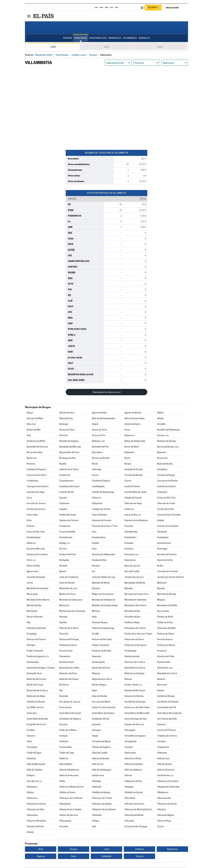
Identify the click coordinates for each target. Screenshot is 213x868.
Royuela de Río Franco (135, 691)
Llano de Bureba (67, 583)
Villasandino (32, 816)
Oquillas (63, 623)
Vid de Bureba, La (165, 776)
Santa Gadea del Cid (166, 708)
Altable (160, 419)
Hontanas (129, 549)
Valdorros (64, 759)
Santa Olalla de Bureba (37, 719)
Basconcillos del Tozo (69, 453)
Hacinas (63, 549)
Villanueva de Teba (35, 810)
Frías (94, 532)
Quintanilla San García (135, 668)
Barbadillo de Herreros (37, 447)
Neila (94, 617)
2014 (106, 47)
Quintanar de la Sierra (135, 663)
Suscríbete (154, 8)
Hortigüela (64, 561)
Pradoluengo (130, 651)
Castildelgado (98, 487)
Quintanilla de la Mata (69, 668)
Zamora (140, 857)
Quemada (96, 657)
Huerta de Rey (33, 566)
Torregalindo (130, 742)
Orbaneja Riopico (100, 623)
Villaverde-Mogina (166, 816)
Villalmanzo (32, 799)
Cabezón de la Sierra (69, 470)
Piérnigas (31, 646)
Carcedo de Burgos (166, 476)
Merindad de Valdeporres (104, 600)
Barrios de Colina (35, 453)
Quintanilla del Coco (101, 668)
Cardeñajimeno (66, 481)
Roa (61, 691)
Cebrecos (96, 498)
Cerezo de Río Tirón (166, 498)
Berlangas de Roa (67, 459)
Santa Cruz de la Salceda (104, 708)
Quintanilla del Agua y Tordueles (41, 668)
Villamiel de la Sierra (36, 804)
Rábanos (96, 674)
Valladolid (106, 857)
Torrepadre (32, 748)
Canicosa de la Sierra (37, 476)
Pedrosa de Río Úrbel (102, 640)
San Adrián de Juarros (70, 702)
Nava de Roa (163, 612)
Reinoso (128, 680)
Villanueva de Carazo (134, 804)
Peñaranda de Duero (134, 640)
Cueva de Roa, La (133, 515)
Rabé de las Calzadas (134, 674)
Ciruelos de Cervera (36, 510)
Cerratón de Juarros (36, 504)
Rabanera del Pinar (68, 674)
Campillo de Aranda (134, 470)
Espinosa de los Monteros (136, 521)
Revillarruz (64, 685)
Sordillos (31, 731)
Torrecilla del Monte (101, 742)
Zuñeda (30, 833)
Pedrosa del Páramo (36, 640)
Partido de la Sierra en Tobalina (139, 634)
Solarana (161, 725)
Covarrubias (32, 515)
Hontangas (162, 549)
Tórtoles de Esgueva (101, 748)
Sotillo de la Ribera (68, 731)
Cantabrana (65, 476)
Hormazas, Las (131, 555)
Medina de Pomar (67, 595)
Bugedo (63, 464)
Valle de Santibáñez (134, 765)
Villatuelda (97, 816)
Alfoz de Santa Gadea (134, 419)
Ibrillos (160, 566)
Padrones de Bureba (36, 629)
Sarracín (63, 725)
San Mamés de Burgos (135, 702)
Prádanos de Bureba (101, 651)
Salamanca (172, 849)
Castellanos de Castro (69, 487)
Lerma (30, 583)
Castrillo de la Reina (166, 487)
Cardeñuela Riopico (101, 481)
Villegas (96, 821)
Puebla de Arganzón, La (38, 657)
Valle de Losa (163, 759)
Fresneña (129, 527)
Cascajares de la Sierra (38, 487)
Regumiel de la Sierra (102, 680)
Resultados (81, 39)
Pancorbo (64, 634)
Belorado (161, 453)
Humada (63, 566)
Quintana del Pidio (166, 657)
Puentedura (65, 657)
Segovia (41, 857)
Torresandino (65, 748)
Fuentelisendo (66, 538)
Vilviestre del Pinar (35, 827)
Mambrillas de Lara (68, 589)
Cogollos (63, 510)
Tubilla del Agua (34, 753)
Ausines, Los (163, 436)
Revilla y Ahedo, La (133, 685)
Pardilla (95, 634)
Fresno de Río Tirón (36, 532)
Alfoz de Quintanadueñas (104, 419)
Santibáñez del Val (100, 719)
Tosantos (129, 748)
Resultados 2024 (98, 39)
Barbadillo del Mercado (70, 447)
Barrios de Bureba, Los (168, 447)
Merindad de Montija (167, 595)
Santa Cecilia (65, 708)
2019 (53, 47)
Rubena (161, 691)
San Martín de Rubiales (168, 702)
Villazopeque (65, 821)
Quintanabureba (132, 657)
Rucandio (64, 697)
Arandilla (161, 424)
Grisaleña (129, 544)
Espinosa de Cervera (69, 521)
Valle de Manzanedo (36, 765)
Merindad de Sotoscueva (71, 600)
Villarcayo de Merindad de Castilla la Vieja (139, 810)
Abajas (30, 413)
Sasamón (96, 725)
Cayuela (63, 498)
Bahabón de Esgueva (69, 442)
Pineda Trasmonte (100, 646)
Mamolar (96, 589)
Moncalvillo (32, 612)
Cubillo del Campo (68, 515)
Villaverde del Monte (134, 816)
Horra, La (31, 561)
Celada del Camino (133, 498)
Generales (144, 39)
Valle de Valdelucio (133, 770)
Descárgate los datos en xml (107, 393)
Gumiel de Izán (164, 544)
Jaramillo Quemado (36, 578)
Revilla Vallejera (99, 685)
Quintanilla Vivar (34, 674)
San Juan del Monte (101, 702)
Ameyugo (64, 424)
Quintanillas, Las (165, 668)
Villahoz (30, 793)
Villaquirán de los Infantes (104, 810)
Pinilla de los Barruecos (135, 646)
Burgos (128, 464)
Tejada (95, 736)
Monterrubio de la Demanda (72, 612)
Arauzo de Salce (67, 430)
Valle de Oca (98, 765)
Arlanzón (63, 436)
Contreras (129, 510)
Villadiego (96, 782)
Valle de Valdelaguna (102, 770)
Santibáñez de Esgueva (70, 719)
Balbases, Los (98, 442)
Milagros (161, 600)
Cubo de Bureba (99, 515)
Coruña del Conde (165, 510)
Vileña (62, 782)
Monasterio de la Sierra (135, 606)
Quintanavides (164, 663)
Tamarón (31, 736)
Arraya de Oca (99, 436)
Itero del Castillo (132, 572)
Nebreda (63, 617)
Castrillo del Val (66, 493)
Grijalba (95, 544)
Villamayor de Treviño (102, 799)
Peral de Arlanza (165, 640)
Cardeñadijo (32, 481)
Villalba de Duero (67, 793)
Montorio (96, 612)
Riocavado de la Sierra (37, 691)
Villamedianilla (164, 799)
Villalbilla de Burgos (101, 793)
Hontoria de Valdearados (103, 555)
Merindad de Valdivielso (135, 600)
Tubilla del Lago (67, 753)
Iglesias (63, 572)
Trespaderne (163, 748)
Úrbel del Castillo (100, 753)
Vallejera (31, 776)
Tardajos (63, 736)
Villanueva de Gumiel (167, 804)
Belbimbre (129, 453)
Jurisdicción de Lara (134, 578)
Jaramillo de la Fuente (167, 572)
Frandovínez (65, 527)
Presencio (162, 651)
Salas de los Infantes (134, 697)
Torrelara (161, 742)
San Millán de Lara (35, 708)
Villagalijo (129, 787)
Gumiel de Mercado (36, 549)
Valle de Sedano (165, 765)
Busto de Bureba (165, 464)
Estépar (161, 521)
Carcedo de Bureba (134, 476)
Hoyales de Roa (99, 561)
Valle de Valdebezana (69, 770)
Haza (94, 549)
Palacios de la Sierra (69, 629)
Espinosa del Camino (102, 521)
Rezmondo (162, 685)
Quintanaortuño (67, 663)
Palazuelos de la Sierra (135, 629)
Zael (94, 827)
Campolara (162, 470)
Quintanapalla (98, 663)
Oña (29, 623)
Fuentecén (162, 532)
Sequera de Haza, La (134, 725)
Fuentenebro (130, 538)
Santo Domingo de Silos (136, 719)
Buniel (95, 464)
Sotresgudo (130, 731)
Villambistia (130, 799)
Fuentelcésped (33, 538)
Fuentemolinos (99, 538)
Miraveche (64, 606)
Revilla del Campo (35, 685)
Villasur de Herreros (69, 816)
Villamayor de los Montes (71, 799)
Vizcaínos (64, 827)
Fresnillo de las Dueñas (168, 527)
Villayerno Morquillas (36, 821)
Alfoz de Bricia (66, 419)
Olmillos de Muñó (165, 617)
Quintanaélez (33, 663)
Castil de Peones (132, 487)
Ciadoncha (64, 504)
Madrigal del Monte (101, 583)
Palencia (140, 849)
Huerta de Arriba (165, 561)
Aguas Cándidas (99, 413)
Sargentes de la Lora (36, 725)
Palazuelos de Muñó (166, 629)
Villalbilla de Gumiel (134, 793)
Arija (29, 436)
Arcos (127, 430)
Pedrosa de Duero (166, 634)
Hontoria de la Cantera (37, 555)
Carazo (95, 476)
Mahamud (162, 583)
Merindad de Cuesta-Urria (137, 595)
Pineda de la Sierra (68, 646)
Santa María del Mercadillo (137, 714)
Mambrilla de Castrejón (37, 589)
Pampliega (32, 634)
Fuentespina (163, 538)
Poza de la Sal (66, 651)
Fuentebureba (131, 532)
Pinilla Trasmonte (35, 651)
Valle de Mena (66, 765)
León (107, 849)
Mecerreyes (32, 595)
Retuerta (161, 680)
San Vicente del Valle (167, 719)
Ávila (41, 849)
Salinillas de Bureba (36, 702)
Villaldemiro (163, 793)
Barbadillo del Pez (100, 447)
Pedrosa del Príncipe (69, 640)
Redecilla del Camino (36, 680)
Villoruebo (129, 821)
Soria (74, 857)
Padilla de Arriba (165, 623)
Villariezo (161, 810)
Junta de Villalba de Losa (104, 578)
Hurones (96, 566)
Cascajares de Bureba (167, 481)
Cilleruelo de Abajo (133, 504)
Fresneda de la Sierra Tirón (105, 527)
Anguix (95, 424)
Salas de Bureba (100, 697)
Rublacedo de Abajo (36, 697)
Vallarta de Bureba (101, 759)
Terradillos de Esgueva (135, 736)
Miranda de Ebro (34, 606)
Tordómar (64, 742)
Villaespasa (32, 787)
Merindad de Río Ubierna (38, 600)
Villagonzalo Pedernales (168, 787)
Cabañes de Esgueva (36, 470)
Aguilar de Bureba (133, 413)
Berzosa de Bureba (101, 459)
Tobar (29, 742)
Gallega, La (64, 544)
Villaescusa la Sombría (168, 782)
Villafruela (97, 787)
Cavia (29, 498)
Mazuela (161, 589)
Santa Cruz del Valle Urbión (137, 708)
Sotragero (97, 731)
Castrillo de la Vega (36, 493)
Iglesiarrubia (32, 572)
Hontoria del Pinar (68, 555)
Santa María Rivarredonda (169, 714)
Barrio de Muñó (132, 447)
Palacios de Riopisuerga (103, 629)
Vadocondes (130, 753)
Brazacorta (162, 459)
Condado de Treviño (101, 510)
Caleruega (97, 470)
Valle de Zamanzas (166, 770)
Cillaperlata (97, 504)
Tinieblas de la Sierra (167, 736)
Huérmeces (130, 561)
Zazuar (160, 827)
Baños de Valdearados (135, 442)
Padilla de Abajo (132, 623)
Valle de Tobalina (35, 770)
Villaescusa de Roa (133, 782)
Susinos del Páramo (166, 731)
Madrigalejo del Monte (135, 583)
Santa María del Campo (70, 714)
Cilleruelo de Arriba (166, 504)
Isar (94, 572)
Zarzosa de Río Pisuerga (136, 827)
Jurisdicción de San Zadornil (170, 578)
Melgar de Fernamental (103, 595)
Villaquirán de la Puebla (70, 810)
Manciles (129, 589)
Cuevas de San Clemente (169, 515)
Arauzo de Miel (34, 430)
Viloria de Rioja (164, 821)
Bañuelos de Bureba (166, 442)
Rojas (94, 691)
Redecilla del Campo (69, 680)
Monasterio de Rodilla (167, 606)
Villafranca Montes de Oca (72, 787)
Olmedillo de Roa (132, 617)
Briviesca (31, 464)
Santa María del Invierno (103, 714)
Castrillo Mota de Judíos (136, 493)
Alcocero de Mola (35, 419)
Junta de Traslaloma (69, 578)
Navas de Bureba (35, 617)
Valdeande (162, 753)
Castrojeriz (162, 493)
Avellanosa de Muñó (36, 442)
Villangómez (65, 804)
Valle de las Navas (133, 759)
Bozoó (127, 459)
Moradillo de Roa (132, 612)
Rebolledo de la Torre (167, 674)
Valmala (128, 776)
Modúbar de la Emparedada (105, 606)
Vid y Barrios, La (34, 782)
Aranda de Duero (132, 424)
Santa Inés (32, 714)
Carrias (128, 481)
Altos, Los (31, 424)
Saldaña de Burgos (166, 697)
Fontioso (31, 527)
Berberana (32, 459)
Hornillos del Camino (167, 555)
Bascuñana (97, 453)
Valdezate (31, 759)
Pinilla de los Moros (166, 646)
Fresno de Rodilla (67, 532)
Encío (29, 521)
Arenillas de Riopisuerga (168, 430)
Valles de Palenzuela (69, 776)
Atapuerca (129, 436)
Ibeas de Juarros (132, 566)
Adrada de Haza (67, 413)
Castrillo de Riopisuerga (103, 493)
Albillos (160, 413)
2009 (160, 47)
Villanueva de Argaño (102, 804)
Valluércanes (98, 776)
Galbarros (31, 544)
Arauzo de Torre (99, 430)
